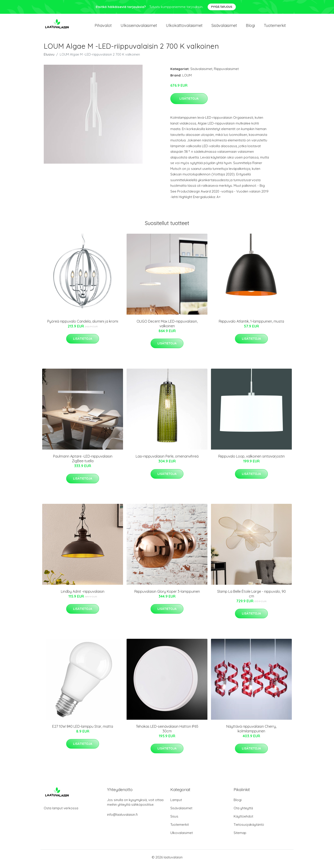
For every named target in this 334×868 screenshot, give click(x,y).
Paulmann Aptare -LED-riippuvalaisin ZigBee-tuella (83, 462)
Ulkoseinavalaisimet (139, 27)
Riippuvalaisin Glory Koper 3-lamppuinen (167, 595)
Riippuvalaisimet (226, 72)
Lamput (176, 803)
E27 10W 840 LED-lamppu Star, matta (83, 729)
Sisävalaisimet (224, 27)
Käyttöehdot (243, 819)
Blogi (250, 27)
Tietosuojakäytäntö (249, 828)
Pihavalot (103, 27)
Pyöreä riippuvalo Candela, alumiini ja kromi (83, 324)
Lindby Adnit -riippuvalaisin (83, 595)
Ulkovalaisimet (182, 836)
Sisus (174, 819)
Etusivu (49, 57)
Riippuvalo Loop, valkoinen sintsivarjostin (251, 459)
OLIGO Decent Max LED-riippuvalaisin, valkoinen (167, 327)
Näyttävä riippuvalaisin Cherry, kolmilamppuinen (251, 732)
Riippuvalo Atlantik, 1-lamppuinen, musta (251, 324)
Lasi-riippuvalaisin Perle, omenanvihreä (167, 459)
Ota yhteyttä (243, 811)
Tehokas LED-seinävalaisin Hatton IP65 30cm (167, 732)
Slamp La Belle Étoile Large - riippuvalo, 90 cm (251, 597)
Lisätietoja (189, 102)
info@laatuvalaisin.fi (122, 818)
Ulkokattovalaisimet (184, 27)
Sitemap (240, 836)
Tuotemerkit (275, 27)
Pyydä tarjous (222, 7)
